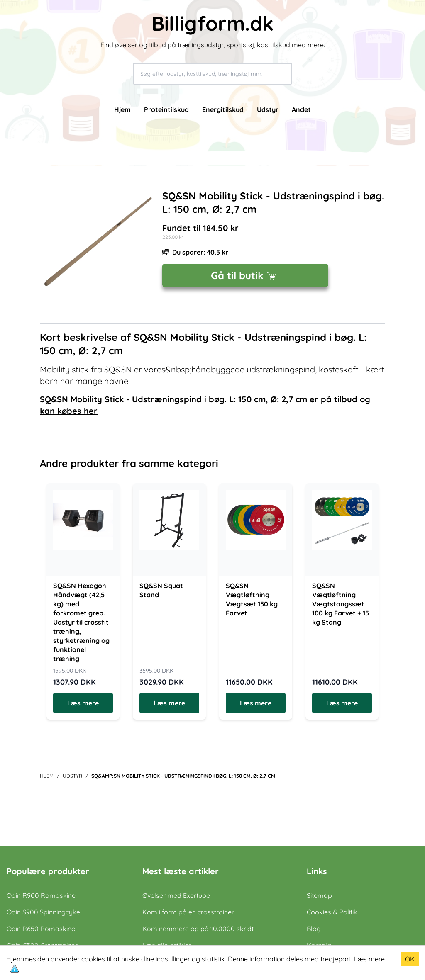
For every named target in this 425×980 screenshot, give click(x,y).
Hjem (122, 109)
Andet (301, 109)
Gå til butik (245, 275)
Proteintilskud (166, 109)
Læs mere (369, 959)
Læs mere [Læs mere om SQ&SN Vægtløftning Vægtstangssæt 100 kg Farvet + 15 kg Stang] (342, 703)
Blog (314, 929)
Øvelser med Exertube (176, 895)
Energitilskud (223, 109)
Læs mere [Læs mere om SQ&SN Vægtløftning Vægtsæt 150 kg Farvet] (256, 703)
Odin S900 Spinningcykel (44, 912)
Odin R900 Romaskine (41, 895)
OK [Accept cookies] (410, 959)
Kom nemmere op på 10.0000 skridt (198, 929)
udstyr (72, 776)
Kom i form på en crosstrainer (188, 912)
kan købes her (69, 411)
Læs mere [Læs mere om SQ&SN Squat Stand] (169, 703)
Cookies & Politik (332, 912)
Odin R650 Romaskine (41, 929)
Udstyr (268, 109)
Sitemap (319, 895)
